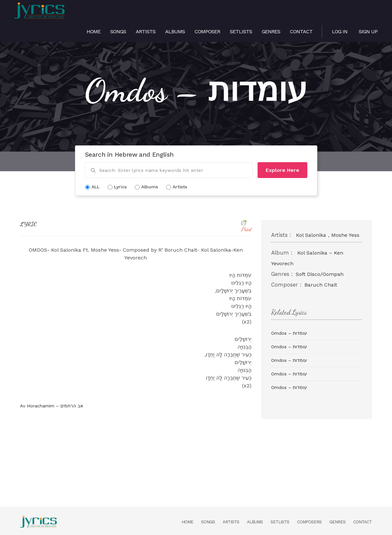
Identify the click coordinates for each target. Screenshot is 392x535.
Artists (146, 31)
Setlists (241, 31)
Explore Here (282, 170)
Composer (207, 31)
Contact (301, 31)
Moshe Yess (345, 235)
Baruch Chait (321, 285)
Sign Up (368, 31)
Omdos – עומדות (289, 333)
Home (94, 31)
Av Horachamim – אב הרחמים (52, 406)
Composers (309, 522)
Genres (271, 31)
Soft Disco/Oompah (320, 274)
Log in (340, 31)
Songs (118, 31)
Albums (175, 31)
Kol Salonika (311, 235)
